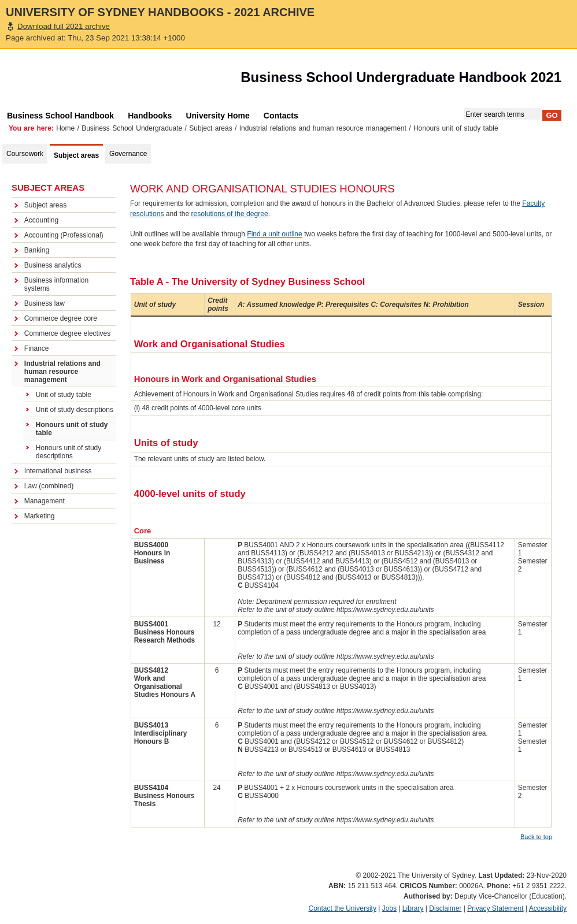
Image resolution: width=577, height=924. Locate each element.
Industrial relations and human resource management (323, 128)
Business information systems (56, 284)
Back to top (536, 837)
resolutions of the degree (230, 214)
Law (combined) (49, 486)
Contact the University (343, 908)
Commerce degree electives (67, 333)
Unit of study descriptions (75, 410)
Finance (37, 348)
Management (45, 501)
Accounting (41, 220)
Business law (45, 303)
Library (413, 908)
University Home (217, 116)
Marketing (40, 516)
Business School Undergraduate (132, 128)
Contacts (281, 116)
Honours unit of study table (72, 429)
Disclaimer (445, 908)
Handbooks (150, 116)
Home (65, 128)
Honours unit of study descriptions (69, 452)
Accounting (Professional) (64, 235)
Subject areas (210, 128)
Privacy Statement (495, 908)
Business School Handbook (60, 116)
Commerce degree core (61, 318)
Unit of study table (64, 395)
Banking (37, 250)
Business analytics (53, 265)
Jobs (389, 908)
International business (58, 471)
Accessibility (548, 908)
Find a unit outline (274, 234)
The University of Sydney (66, 80)
